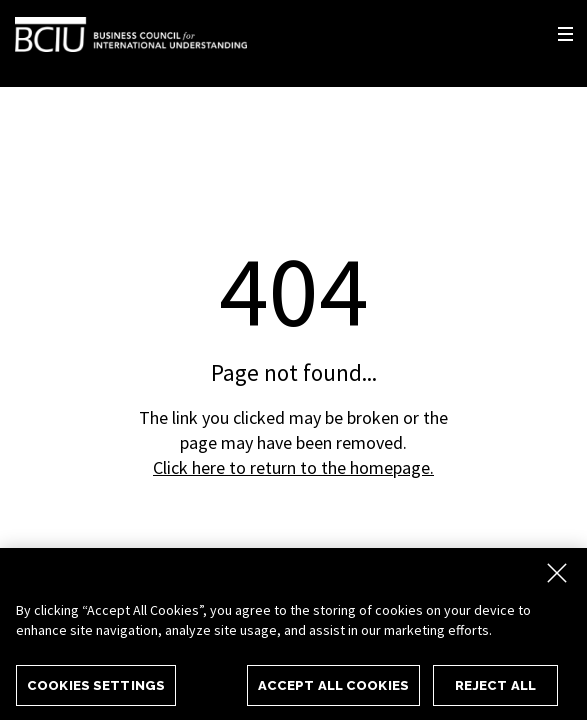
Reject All (495, 689)
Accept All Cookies (333, 689)
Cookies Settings (96, 689)
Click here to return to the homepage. (293, 467)
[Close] (557, 577)
